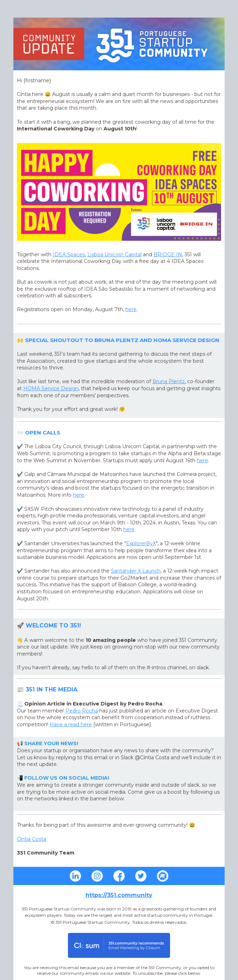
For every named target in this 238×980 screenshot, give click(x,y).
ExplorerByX (141, 543)
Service (51, 388)
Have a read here (71, 724)
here (131, 309)
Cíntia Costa (32, 839)
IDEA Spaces (69, 254)
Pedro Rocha (82, 711)
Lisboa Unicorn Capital (114, 254)
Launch (136, 571)
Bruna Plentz (169, 381)
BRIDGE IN (168, 254)
